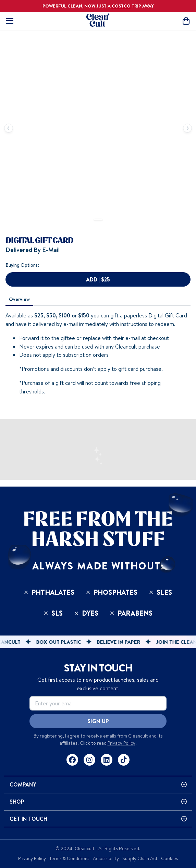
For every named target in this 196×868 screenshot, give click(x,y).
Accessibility (106, 858)
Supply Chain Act (140, 858)
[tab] (19, 300)
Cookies (170, 858)
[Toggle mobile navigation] (10, 21)
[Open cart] (186, 21)
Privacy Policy (121, 743)
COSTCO (121, 6)
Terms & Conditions (69, 858)
